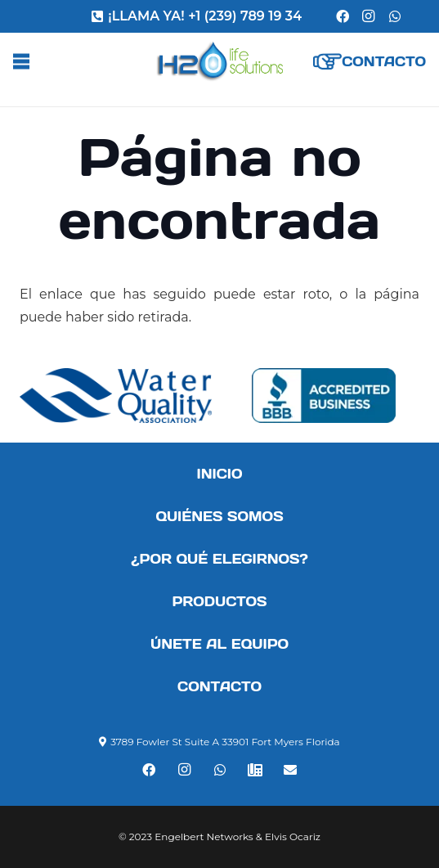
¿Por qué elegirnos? (219, 559)
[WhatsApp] (395, 16)
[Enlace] (219, 61)
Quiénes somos (219, 516)
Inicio (219, 474)
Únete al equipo (219, 644)
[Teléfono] (255, 770)
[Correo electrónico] (290, 770)
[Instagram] (369, 16)
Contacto (219, 686)
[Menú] (21, 61)
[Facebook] (343, 16)
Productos (219, 601)
